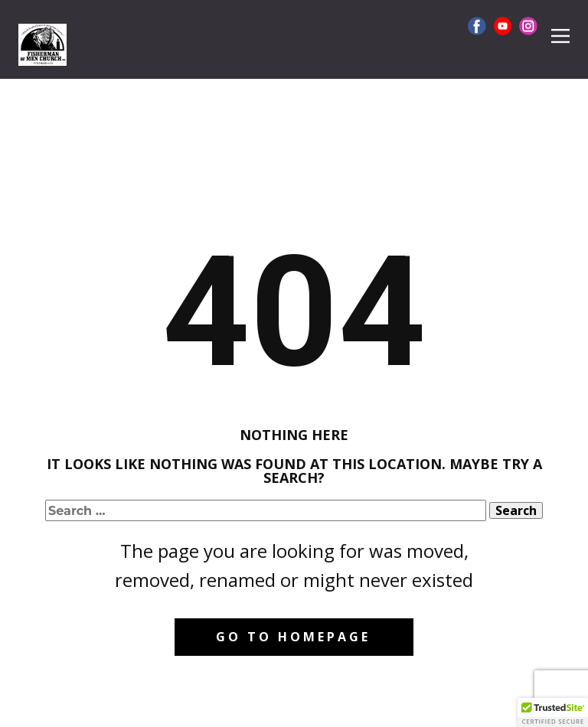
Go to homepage (293, 637)
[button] (553, 712)
